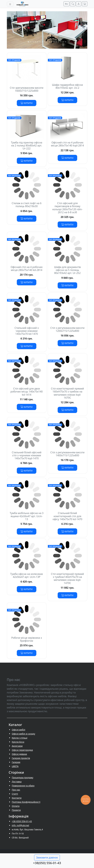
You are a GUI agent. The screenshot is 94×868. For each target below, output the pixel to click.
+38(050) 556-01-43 (47, 863)
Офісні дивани (19, 754)
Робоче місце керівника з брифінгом (27, 639)
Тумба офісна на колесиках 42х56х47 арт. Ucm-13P (27, 575)
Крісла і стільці (20, 738)
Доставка (17, 782)
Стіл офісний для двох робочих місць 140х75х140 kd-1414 (27, 392)
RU (66, 4)
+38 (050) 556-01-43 (22, 821)
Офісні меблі (19, 730)
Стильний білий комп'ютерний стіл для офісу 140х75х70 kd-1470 (67, 516)
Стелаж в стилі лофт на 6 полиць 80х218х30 (27, 205)
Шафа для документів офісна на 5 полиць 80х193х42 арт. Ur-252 (67, 270)
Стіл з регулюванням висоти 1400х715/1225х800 (67, 454)
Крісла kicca (18, 742)
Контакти (17, 798)
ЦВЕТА (15, 766)
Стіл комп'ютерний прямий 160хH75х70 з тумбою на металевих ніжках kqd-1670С (67, 393)
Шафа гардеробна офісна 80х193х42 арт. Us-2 (67, 86)
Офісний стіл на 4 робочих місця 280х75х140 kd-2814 (27, 269)
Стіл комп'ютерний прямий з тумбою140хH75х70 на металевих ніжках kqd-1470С (67, 578)
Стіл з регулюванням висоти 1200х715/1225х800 (67, 329)
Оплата (16, 806)
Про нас (16, 790)
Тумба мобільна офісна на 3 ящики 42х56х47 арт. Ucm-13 (27, 516)
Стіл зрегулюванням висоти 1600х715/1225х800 (27, 89)
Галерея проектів (21, 758)
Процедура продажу (23, 778)
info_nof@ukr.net (20, 825)
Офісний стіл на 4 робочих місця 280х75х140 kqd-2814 (67, 144)
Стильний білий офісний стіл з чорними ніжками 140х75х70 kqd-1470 (27, 455)
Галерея (16, 762)
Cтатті (15, 794)
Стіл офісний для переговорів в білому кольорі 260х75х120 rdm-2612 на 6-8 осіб (67, 208)
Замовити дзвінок (47, 858)
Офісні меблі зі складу (24, 734)
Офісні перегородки (22, 750)
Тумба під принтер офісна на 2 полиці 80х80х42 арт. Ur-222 (27, 145)
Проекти (16, 810)
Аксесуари (17, 746)
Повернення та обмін (23, 786)
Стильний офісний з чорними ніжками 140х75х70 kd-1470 (27, 331)
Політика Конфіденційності (26, 802)
